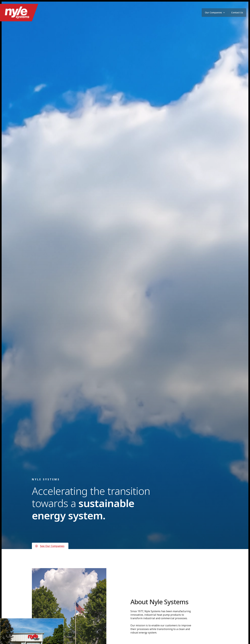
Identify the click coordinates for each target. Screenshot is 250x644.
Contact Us (237, 12)
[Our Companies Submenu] (225, 13)
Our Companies (213, 12)
